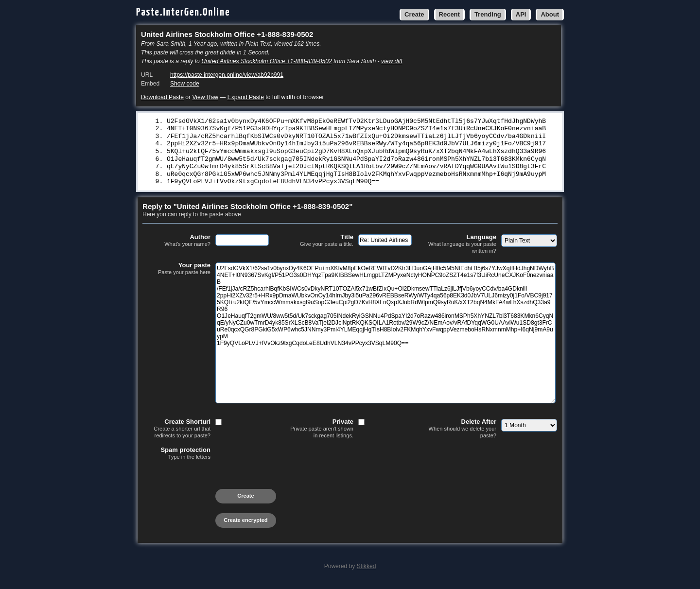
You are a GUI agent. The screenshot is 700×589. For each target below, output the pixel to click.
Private (319, 433)
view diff (392, 61)
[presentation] (216, 484)
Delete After (462, 433)
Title (319, 245)
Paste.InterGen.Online (183, 12)
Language (462, 248)
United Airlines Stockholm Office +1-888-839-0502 (266, 61)
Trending (488, 14)
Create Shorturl (176, 433)
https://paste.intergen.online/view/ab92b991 (227, 75)
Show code (185, 84)
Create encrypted (245, 524)
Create (414, 14)
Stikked (367, 571)
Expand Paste (246, 97)
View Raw (205, 97)
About (550, 14)
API (521, 14)
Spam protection (176, 458)
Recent (449, 14)
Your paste (176, 273)
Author (176, 245)
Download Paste (162, 97)
